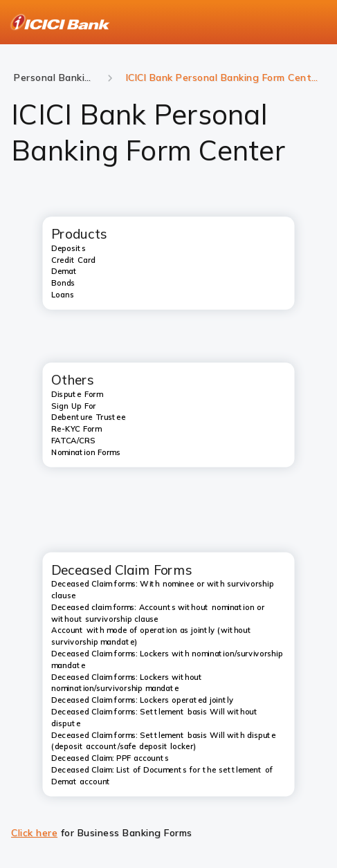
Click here (34, 833)
